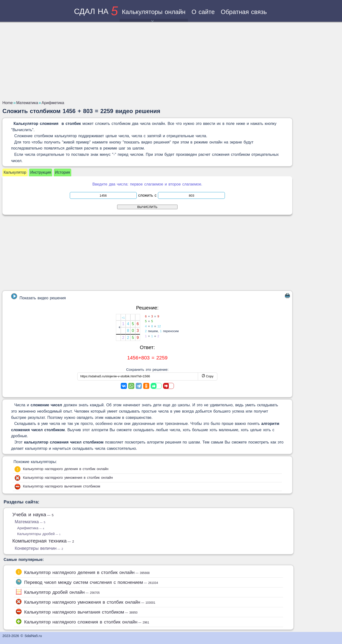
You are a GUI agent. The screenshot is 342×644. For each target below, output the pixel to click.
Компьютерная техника (43, 541)
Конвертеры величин (39, 548)
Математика (30, 522)
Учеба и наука (33, 514)
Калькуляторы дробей (39, 534)
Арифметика (31, 528)
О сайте (203, 12)
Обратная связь (244, 12)
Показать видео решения (38, 297)
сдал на (96, 11)
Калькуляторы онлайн (154, 15)
